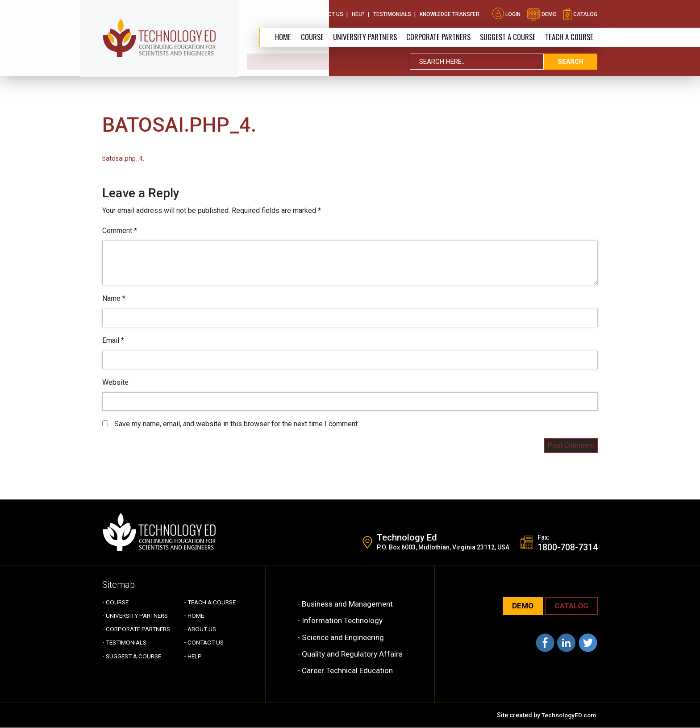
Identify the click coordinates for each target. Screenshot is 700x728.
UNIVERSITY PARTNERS (139, 616)
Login (506, 13)
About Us (289, 13)
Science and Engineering (344, 638)
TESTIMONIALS (128, 643)
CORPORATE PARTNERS (435, 37)
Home (277, 37)
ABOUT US (203, 629)
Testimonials (392, 13)
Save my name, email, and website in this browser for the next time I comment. (237, 424)
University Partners (360, 37)
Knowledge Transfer (450, 13)
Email (113, 340)
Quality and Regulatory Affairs (352, 654)
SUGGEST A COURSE (506, 37)
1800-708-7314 (568, 548)
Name (114, 298)
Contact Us (327, 13)
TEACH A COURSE (569, 37)
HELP (195, 657)
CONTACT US (206, 643)
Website (115, 382)
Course (306, 37)
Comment (120, 231)
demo (542, 13)
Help (358, 13)
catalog (580, 13)
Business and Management (348, 604)
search (571, 62)
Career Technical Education (348, 671)
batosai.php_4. (123, 158)
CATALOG (570, 606)
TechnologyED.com (568, 716)
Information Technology (342, 621)
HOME (196, 616)
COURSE (118, 603)
